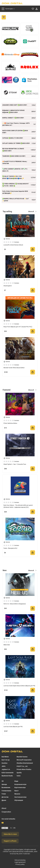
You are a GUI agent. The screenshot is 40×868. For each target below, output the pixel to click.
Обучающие (19, 800)
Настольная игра (20, 797)
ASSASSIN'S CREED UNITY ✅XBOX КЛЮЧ (15, 105)
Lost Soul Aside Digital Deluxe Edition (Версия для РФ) (19, 686)
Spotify (19, 773)
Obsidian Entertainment (25, 763)
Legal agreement (20, 862)
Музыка (17, 794)
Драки (4, 800)
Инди (16, 781)
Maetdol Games (22, 757)
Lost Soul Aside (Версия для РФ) (13, 727)
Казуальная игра (20, 784)
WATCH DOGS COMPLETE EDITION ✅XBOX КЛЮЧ (15, 132)
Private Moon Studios (24, 769)
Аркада (4, 784)
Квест (16, 791)
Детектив (5, 797)
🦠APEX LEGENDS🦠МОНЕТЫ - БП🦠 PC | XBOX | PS (15, 170)
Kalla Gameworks (8, 773)
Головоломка (6, 791)
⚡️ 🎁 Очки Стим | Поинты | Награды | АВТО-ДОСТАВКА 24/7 (16, 124)
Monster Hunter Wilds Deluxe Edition (14, 368)
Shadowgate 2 (8, 286)
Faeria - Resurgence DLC (10, 548)
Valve (19, 776)
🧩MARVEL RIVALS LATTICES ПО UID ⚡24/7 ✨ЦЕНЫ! (16, 200)
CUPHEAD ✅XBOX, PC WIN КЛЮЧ (13, 138)
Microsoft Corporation (24, 760)
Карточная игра (20, 787)
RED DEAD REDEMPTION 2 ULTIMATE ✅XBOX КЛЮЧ (13, 150)
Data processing (20, 860)
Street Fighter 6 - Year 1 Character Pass (15, 464)
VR (3, 781)
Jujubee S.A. (6, 769)
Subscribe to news (10, 834)
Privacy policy (20, 864)
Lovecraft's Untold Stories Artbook (13, 245)
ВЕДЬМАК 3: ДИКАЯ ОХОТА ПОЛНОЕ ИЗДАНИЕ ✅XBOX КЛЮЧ (13, 111)
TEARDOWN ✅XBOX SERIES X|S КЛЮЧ (14, 156)
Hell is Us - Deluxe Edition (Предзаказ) (15, 604)
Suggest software (10, 841)
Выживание (6, 787)
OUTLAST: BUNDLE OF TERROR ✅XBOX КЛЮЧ (16, 143)
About (4, 808)
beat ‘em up (6, 760)
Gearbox (4, 763)
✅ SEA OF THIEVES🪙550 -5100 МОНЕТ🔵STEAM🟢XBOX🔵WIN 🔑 (13, 177)
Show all (31, 211)
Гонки (4, 794)
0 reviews (16, 242)
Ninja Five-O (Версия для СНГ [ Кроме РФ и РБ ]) (18, 327)
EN (14, 828)
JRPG (4, 766)
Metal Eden (7, 645)
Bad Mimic (5, 757)
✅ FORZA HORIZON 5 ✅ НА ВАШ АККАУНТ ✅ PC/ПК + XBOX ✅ (15, 185)
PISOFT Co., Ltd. (22, 766)
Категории (9, 9)
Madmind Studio (7, 776)
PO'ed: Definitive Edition (10, 423)
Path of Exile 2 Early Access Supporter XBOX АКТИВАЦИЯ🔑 (15, 192)
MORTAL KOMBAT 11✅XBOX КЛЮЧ (13, 118)
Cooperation (6, 812)
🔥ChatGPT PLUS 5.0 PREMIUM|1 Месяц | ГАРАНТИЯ (15, 163)
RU (11, 828)
